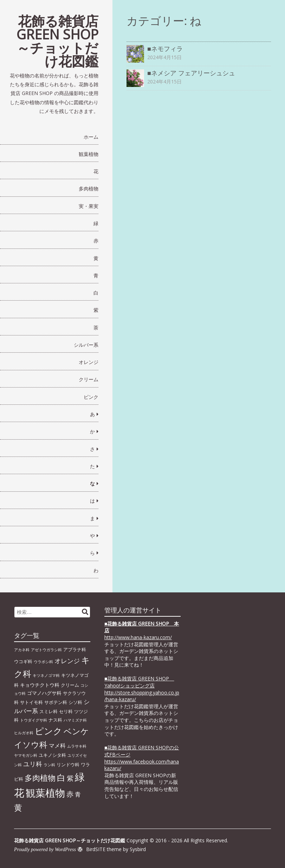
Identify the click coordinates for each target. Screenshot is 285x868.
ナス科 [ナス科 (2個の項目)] (55, 720)
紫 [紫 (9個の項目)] (70, 778)
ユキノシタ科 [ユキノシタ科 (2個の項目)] (52, 755)
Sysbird (138, 849)
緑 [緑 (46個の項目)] (80, 777)
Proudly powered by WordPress (45, 850)
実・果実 (89, 206)
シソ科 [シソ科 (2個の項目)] (75, 702)
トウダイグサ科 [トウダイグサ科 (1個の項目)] (34, 720)
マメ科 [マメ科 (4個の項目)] (57, 746)
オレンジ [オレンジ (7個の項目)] (67, 661)
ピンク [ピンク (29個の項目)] (48, 731)
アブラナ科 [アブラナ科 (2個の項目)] (75, 649)
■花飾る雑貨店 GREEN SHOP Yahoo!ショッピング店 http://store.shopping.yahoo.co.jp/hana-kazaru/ (142, 689)
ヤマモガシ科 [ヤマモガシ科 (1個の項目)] (26, 755)
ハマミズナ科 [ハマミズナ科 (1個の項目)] (75, 720)
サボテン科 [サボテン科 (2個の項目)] (56, 702)
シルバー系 (86, 345)
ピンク (91, 397)
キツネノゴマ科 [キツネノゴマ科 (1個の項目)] (46, 675)
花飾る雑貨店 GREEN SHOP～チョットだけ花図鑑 (57, 41)
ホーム (91, 137)
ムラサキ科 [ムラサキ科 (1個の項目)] (77, 746)
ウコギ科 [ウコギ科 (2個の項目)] (23, 661)
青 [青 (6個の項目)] (78, 794)
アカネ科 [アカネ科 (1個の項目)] (22, 650)
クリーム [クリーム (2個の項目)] (70, 685)
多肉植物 (89, 188)
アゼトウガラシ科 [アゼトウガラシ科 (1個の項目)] (46, 650)
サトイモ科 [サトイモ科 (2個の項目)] (31, 702)
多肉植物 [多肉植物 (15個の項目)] (40, 778)
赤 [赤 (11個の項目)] (70, 794)
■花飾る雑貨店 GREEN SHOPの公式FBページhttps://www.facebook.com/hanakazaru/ (142, 758)
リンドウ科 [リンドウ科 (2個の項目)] (68, 765)
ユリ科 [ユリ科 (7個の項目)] (33, 764)
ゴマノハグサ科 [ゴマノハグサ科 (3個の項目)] (44, 693)
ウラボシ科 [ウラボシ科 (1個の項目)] (43, 662)
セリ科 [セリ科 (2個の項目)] (66, 711)
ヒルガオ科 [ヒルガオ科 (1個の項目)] (24, 733)
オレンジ (89, 362)
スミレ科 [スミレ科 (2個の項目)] (48, 711)
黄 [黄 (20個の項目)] (18, 807)
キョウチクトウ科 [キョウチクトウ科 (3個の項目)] (40, 685)
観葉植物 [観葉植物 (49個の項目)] (45, 793)
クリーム (89, 379)
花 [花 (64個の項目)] (19, 793)
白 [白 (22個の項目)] (61, 778)
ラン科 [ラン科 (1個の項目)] (49, 765)
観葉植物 (89, 154)
